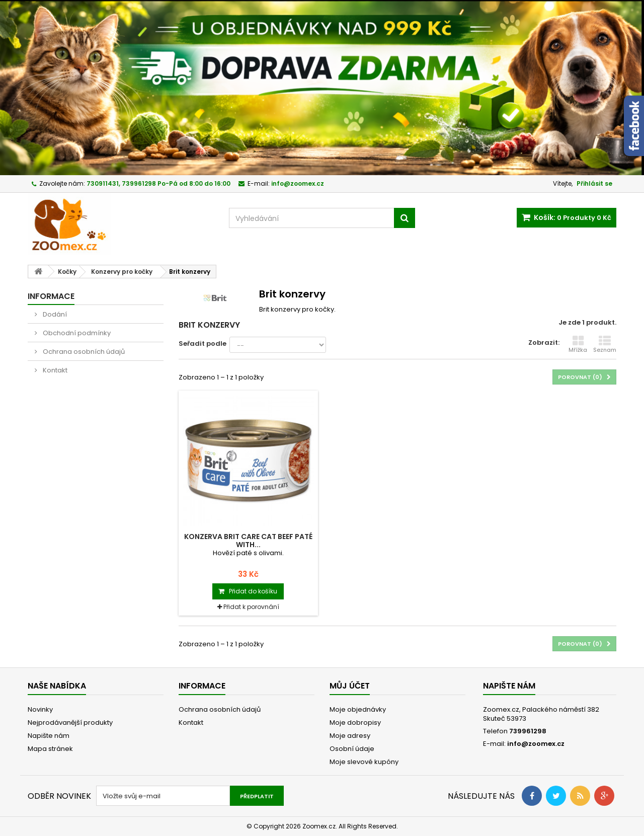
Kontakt (54, 370)
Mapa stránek (50, 749)
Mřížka (578, 344)
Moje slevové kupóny (364, 762)
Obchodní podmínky (76, 333)
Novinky (40, 709)
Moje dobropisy (355, 723)
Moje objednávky (358, 709)
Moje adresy (350, 736)
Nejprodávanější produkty (70, 723)
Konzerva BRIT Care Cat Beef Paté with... (248, 541)
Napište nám (49, 736)
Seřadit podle (203, 344)
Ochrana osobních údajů (83, 352)
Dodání (54, 314)
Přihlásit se (594, 183)
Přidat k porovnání (251, 607)
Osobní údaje (352, 749)
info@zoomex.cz (536, 744)
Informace (51, 296)
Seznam (605, 344)
